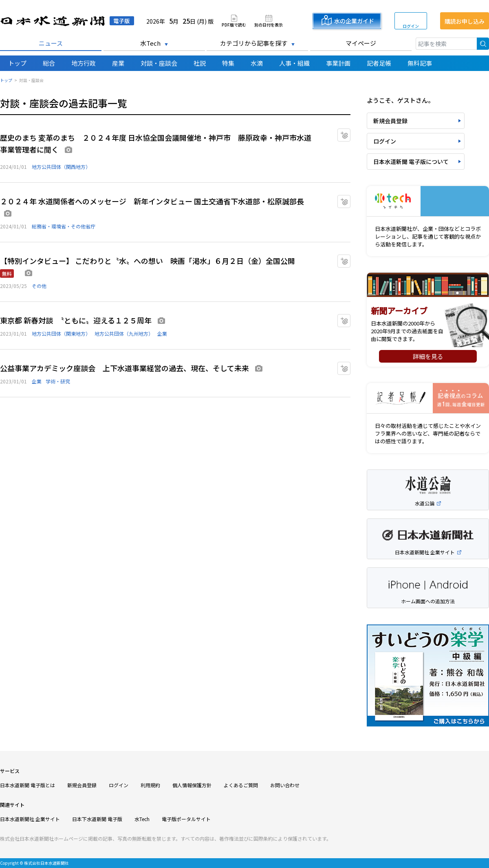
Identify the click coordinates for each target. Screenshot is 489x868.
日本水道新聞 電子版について (411, 162)
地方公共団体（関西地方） (61, 167)
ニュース (51, 43)
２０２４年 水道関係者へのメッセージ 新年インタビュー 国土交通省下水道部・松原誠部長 (152, 201)
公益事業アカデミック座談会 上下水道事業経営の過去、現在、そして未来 (124, 368)
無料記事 (420, 63)
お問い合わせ (285, 785)
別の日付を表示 (269, 24)
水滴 (257, 63)
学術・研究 (58, 381)
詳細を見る (428, 356)
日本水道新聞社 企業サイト (30, 819)
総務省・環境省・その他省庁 (64, 226)
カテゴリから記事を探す (254, 43)
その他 (39, 286)
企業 (162, 333)
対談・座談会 (159, 63)
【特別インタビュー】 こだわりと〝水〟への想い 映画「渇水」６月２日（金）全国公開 (151, 261)
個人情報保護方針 (192, 785)
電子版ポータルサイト (186, 819)
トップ (17, 63)
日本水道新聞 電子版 (67, 21)
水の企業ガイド (354, 21)
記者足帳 (379, 63)
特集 (228, 63)
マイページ (361, 43)
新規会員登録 (390, 121)
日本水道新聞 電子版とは (28, 785)
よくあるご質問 (241, 785)
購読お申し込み (465, 21)
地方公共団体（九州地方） (124, 333)
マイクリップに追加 (350, 132)
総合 (49, 63)
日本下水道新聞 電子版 (97, 819)
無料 (7, 273)
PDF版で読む (234, 24)
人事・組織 (294, 63)
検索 (483, 44)
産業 (118, 63)
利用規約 (150, 785)
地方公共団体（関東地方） (61, 333)
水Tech (150, 43)
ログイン (411, 26)
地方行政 (84, 63)
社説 (200, 63)
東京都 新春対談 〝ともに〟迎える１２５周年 (76, 320)
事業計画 (338, 63)
